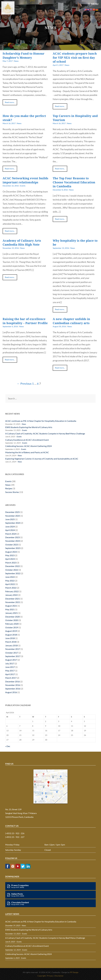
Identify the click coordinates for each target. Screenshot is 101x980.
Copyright (42, 976)
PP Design (74, 972)
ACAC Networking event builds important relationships (25, 180)
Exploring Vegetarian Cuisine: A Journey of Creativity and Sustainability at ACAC (42, 459)
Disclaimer (59, 976)
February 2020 (12, 624)
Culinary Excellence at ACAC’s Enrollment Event (27, 440)
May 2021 (10, 609)
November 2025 (13, 516)
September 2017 (13, 656)
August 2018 (11, 635)
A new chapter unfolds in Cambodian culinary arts (71, 321)
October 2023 (12, 545)
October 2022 (12, 570)
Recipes (9, 488)
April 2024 (10, 530)
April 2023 (10, 559)
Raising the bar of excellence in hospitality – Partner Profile (25, 321)
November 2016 (13, 685)
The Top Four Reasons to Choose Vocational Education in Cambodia (74, 182)
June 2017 (10, 667)
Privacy (50, 976)
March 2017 (11, 678)
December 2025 (12, 512)
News (16, 61)
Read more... (10, 102)
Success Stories (12, 492)
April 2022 (10, 584)
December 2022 (12, 566)
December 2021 (12, 599)
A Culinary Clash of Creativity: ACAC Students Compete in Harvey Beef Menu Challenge (45, 434)
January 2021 (11, 613)
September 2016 (13, 689)
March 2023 (11, 563)
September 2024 (13, 523)
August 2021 (11, 606)
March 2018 (11, 642)
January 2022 (11, 595)
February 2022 (12, 591)
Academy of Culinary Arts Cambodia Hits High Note (22, 243)
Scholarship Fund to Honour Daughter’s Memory (24, 55)
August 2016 (11, 692)
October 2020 (12, 620)
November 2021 (13, 602)
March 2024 (11, 534)
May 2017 (10, 671)
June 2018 (10, 638)
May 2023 (10, 555)
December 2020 (12, 617)
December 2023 (12, 537)
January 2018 (11, 645)
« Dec (8, 746)
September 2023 (13, 548)
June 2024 (10, 527)
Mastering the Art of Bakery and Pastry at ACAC (27, 452)
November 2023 (13, 541)
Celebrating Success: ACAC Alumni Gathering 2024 (28, 446)
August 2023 (11, 552)
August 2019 (11, 631)
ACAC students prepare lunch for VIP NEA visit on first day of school (75, 57)
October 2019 (12, 627)
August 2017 (11, 660)
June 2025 (10, 519)
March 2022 (11, 588)
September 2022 (13, 573)
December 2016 (12, 681)
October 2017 (12, 653)
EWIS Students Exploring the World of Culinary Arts (29, 427)
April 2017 (10, 674)
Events (23, 186)
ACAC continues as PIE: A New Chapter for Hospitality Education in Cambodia (41, 421)
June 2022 (10, 577)
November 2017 (13, 649)
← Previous (24, 384)
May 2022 (10, 581)
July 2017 (10, 663)
